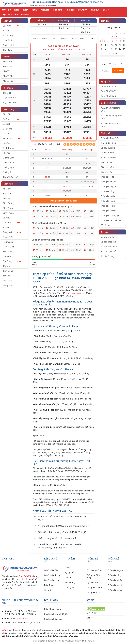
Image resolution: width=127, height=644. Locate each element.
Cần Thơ (12, 223)
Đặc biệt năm (107, 172)
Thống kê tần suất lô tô (111, 220)
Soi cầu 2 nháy (107, 237)
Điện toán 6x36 (10, 102)
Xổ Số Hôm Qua (109, 103)
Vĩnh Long (8, 281)
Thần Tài (7, 93)
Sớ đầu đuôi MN (108, 157)
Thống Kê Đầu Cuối (110, 138)
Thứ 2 (35, 39)
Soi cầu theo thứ (108, 242)
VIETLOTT (46, 10)
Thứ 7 (83, 39)
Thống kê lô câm (108, 196)
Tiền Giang (8, 271)
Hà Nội (6, 31)
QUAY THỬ (83, 10)
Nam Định (8, 40)
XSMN (35, 10)
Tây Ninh (7, 266)
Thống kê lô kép (108, 206)
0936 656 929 (22, 618)
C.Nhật (92, 39)
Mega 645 (8, 62)
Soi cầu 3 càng (107, 256)
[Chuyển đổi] (35, 517)
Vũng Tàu (7, 285)
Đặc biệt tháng (108, 167)
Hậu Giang (8, 242)
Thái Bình (7, 50)
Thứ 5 (64, 39)
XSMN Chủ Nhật (58, 49)
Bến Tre (7, 198)
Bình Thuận (8, 213)
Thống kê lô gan (108, 186)
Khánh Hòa (12, 138)
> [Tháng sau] (122, 26)
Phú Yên (7, 153)
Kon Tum (7, 143)
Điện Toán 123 (10, 98)
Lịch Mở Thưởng (11, 15)
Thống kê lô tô (107, 177)
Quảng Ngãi (9, 167)
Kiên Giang (8, 252)
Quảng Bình (9, 158)
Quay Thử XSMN (108, 96)
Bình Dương (9, 203)
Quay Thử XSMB (108, 86)
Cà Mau (7, 218)
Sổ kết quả (106, 225)
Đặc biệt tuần (107, 162)
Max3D (6, 71)
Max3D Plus (8, 76)
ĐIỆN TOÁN (59, 10)
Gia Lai (6, 134)
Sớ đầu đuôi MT (108, 153)
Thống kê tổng (107, 191)
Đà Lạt (6, 227)
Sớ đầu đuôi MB (108, 148)
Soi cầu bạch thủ (108, 251)
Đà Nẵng (12, 119)
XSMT (26, 10)
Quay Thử (106, 81)
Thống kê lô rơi (108, 201)
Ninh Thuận (8, 148)
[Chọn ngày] (106, 64)
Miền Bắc (8, 21)
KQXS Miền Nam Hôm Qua (111, 125)
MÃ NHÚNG (96, 10)
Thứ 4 (54, 39)
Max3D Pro (8, 81)
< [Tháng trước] (102, 26)
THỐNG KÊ (71, 10)
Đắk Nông (8, 129)
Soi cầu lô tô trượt (109, 247)
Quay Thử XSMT (108, 91)
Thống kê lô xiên (108, 211)
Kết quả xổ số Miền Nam (63, 46)
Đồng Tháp (8, 237)
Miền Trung (9, 109)
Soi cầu (105, 232)
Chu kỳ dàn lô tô (108, 143)
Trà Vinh (7, 276)
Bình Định (8, 114)
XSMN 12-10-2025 (76, 49)
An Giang (7, 189)
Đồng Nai (12, 232)
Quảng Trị (8, 172)
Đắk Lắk (7, 124)
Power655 (8, 66)
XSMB (17, 10)
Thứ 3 (44, 39)
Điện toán (8, 88)
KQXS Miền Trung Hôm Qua (111, 117)
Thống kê (106, 133)
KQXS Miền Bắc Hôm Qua (110, 109)
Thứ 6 (73, 39)
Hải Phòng (8, 35)
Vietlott (7, 57)
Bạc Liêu (7, 194)
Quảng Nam (9, 163)
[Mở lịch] (110, 64)
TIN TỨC (25, 15)
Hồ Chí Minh (9, 247)
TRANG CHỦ (7, 10)
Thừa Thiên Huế (10, 177)
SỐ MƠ (106, 10)
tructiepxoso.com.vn (75, 293)
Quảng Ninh (9, 45)
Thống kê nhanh (108, 182)
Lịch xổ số (106, 21)
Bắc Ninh (12, 26)
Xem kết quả (118, 71)
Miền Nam (8, 184)
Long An (7, 256)
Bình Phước (8, 208)
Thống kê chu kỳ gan (110, 215)
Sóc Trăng (12, 261)
